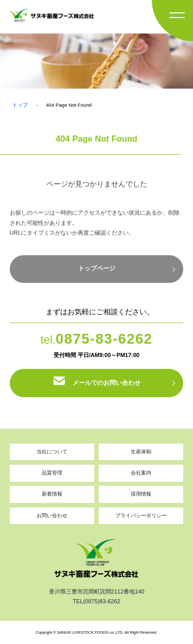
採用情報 (141, 494)
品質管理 (52, 473)
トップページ (97, 272)
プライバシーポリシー (141, 515)
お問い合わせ (52, 515)
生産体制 (141, 452)
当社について (52, 452)
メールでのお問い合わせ (97, 383)
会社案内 (141, 473)
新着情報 (52, 494)
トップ (20, 105)
